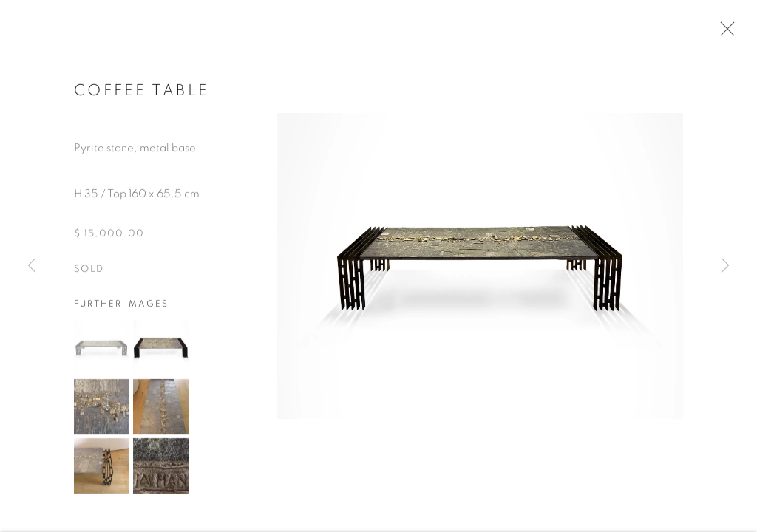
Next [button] (725, 266)
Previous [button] (32, 266)
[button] (102, 351)
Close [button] (724, 33)
